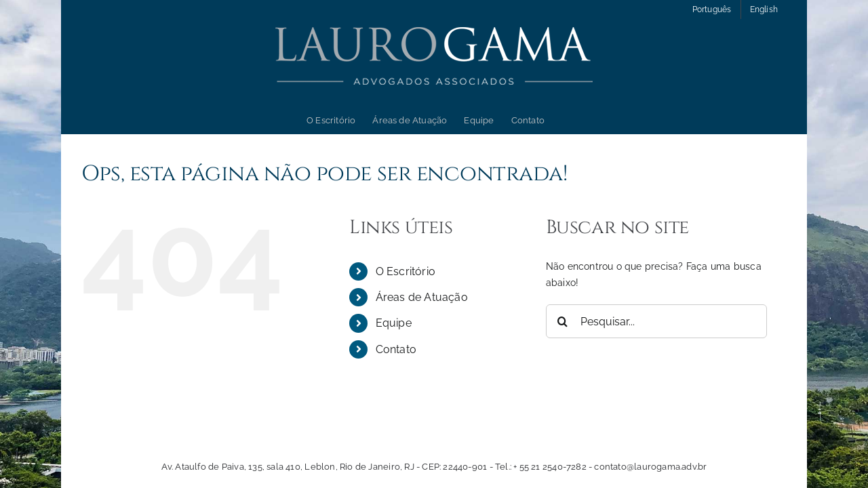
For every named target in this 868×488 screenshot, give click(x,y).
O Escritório (406, 271)
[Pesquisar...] (657, 321)
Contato (396, 349)
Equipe (394, 323)
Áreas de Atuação (422, 297)
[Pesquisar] (563, 321)
